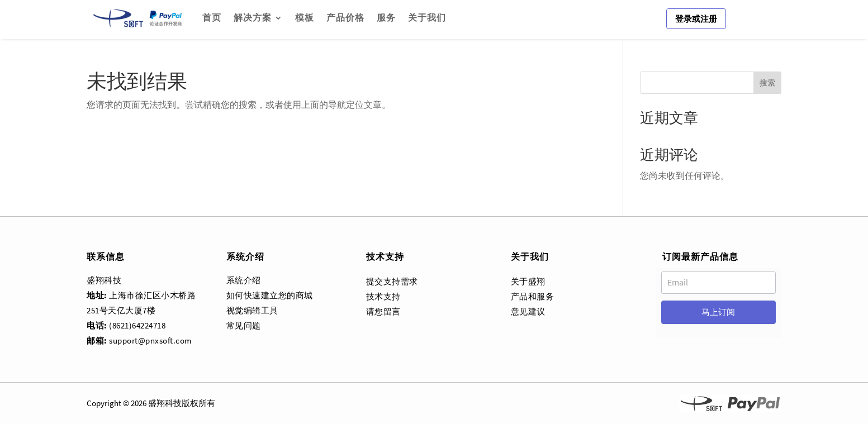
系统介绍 (244, 280)
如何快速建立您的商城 (270, 295)
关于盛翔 (528, 281)
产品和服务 (533, 296)
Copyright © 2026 (117, 403)
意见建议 (528, 311)
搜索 (767, 83)
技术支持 (383, 296)
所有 (207, 403)
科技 (173, 403)
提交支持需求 (392, 281)
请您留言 (383, 311)
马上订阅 (718, 312)
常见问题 (244, 325)
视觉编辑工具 (252, 310)
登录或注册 (696, 19)
